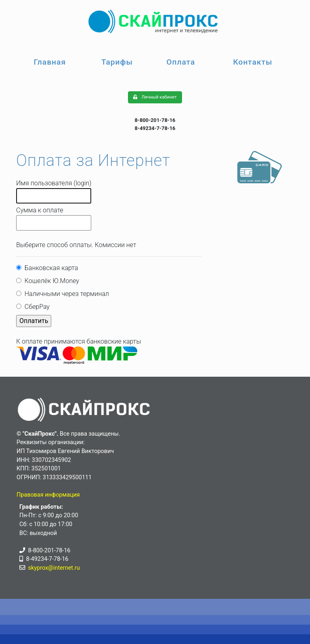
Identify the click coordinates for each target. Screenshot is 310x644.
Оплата (181, 62)
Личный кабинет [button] (155, 97)
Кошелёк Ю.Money (50, 281)
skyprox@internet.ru (54, 568)
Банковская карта (50, 268)
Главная (50, 62)
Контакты (252, 62)
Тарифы (117, 62)
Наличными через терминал (65, 294)
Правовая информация (48, 495)
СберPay (36, 307)
